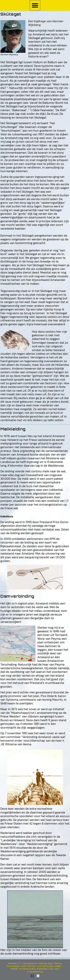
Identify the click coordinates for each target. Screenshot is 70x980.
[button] (35, 5)
